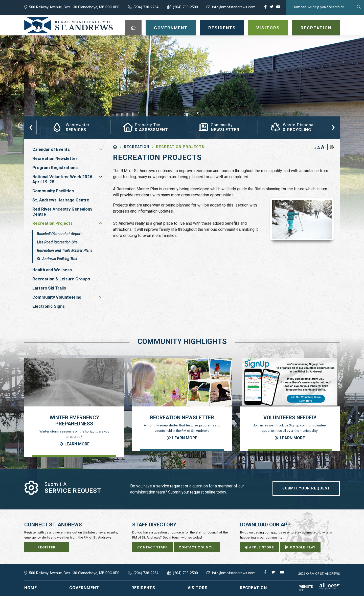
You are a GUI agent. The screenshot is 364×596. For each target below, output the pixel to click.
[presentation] (31, 127)
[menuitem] (133, 28)
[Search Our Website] (325, 7)
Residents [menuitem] (222, 28)
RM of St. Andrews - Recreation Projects (69, 25)
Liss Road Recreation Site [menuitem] (57, 242)
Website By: (320, 588)
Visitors (198, 588)
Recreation (137, 147)
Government (84, 588)
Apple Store (260, 547)
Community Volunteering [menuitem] (57, 297)
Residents (143, 588)
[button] (101, 149)
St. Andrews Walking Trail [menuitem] (57, 259)
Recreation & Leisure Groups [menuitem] (61, 279)
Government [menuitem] (171, 28)
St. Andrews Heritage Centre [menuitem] (61, 200)
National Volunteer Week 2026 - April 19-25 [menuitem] (64, 179)
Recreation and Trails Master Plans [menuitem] (65, 251)
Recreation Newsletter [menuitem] (55, 158)
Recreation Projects (180, 147)
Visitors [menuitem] (268, 28)
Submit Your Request (306, 488)
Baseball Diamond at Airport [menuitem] (59, 234)
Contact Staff (152, 547)
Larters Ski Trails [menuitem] (49, 288)
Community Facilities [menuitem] (53, 191)
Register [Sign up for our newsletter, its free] (47, 547)
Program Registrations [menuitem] (55, 168)
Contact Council (197, 547)
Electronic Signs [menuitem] (49, 306)
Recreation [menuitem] (316, 28)
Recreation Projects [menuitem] (52, 223)
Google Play (300, 547)
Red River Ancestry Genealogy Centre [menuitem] (62, 212)
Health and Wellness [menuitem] (52, 270)
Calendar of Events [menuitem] (51, 149)
